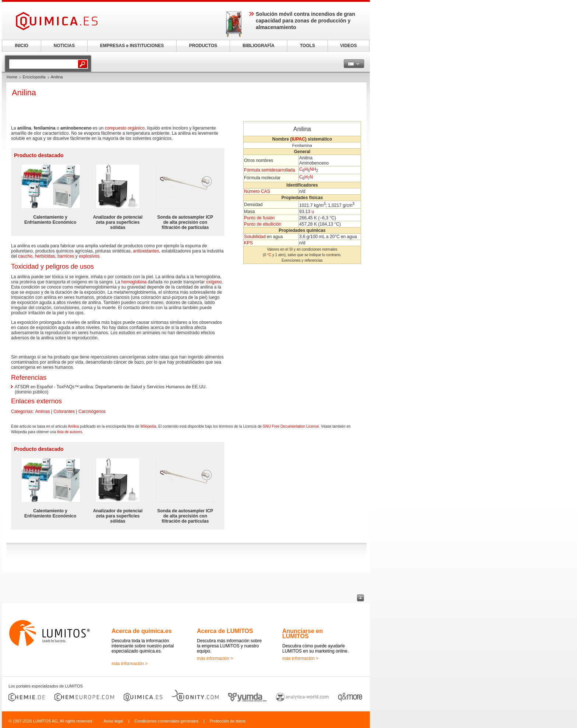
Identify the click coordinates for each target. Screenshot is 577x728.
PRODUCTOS (203, 46)
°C (269, 255)
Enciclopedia (34, 77)
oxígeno (214, 282)
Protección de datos (228, 721)
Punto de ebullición (263, 224)
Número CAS (257, 191)
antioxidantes (146, 251)
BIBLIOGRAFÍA (259, 46)
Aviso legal (113, 721)
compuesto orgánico (125, 128)
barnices (66, 256)
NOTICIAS (64, 46)
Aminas (42, 411)
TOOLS (307, 46)
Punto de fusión (259, 218)
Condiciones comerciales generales (166, 721)
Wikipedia (148, 426)
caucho (25, 256)
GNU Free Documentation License (291, 426)
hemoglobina (134, 282)
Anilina (74, 426)
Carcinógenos (92, 411)
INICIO (22, 46)
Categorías (22, 411)
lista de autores (70, 432)
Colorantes (64, 411)
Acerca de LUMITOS (225, 631)
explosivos (89, 256)
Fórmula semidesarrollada (270, 170)
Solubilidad (255, 237)
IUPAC (298, 139)
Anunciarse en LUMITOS (302, 634)
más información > (130, 664)
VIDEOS (348, 46)
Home (12, 77)
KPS (248, 243)
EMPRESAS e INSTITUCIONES (132, 46)
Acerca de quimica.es (142, 631)
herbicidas (45, 256)
